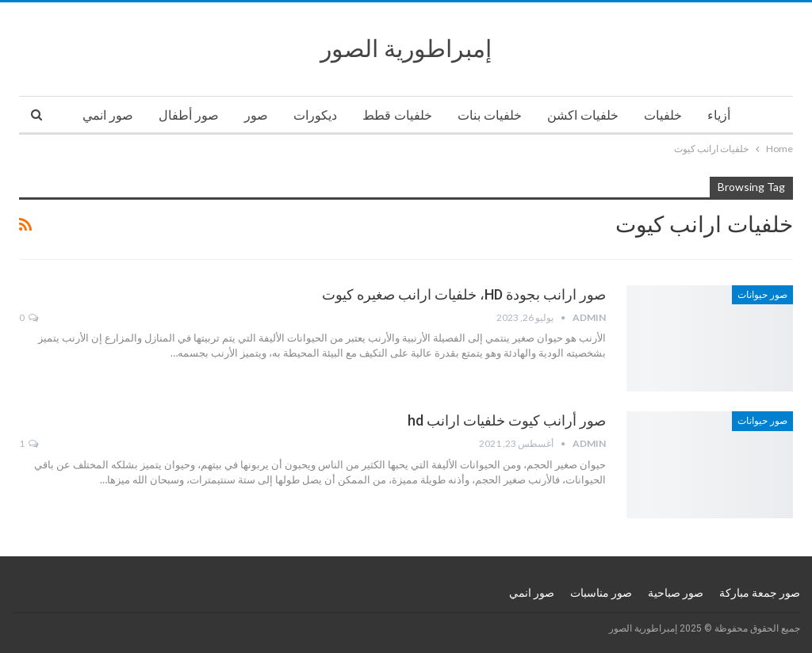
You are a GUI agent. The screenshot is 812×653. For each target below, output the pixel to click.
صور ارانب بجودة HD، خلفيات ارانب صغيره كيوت (464, 294)
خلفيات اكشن (583, 115)
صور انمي (108, 115)
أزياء (719, 115)
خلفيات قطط (397, 115)
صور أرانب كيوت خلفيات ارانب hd (507, 420)
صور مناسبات (601, 593)
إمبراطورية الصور (406, 49)
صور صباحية (676, 593)
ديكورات (315, 115)
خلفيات (663, 115)
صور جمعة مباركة (760, 593)
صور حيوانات (762, 295)
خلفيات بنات (490, 115)
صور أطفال (189, 115)
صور (256, 115)
